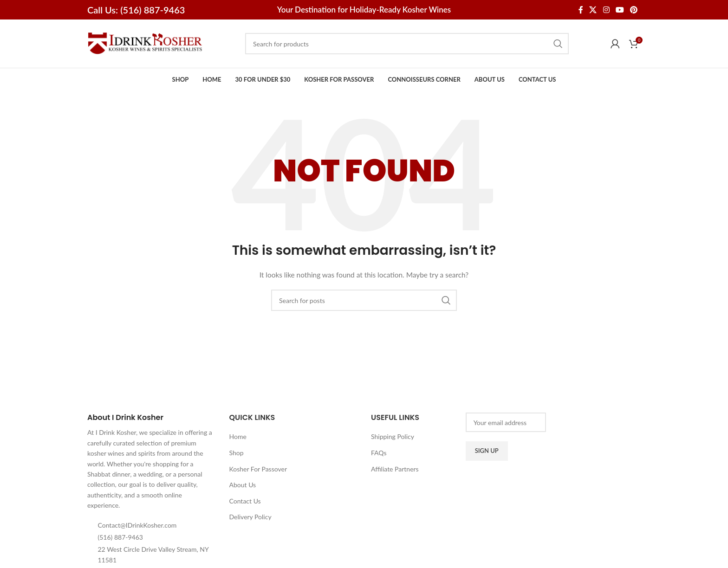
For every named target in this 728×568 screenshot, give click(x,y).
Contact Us (245, 501)
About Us (243, 485)
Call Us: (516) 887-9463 (136, 10)
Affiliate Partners (395, 469)
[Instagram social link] (606, 10)
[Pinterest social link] (634, 10)
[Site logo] (145, 43)
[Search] (407, 44)
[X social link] (593, 10)
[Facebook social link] (581, 10)
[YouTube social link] (620, 10)
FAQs (379, 453)
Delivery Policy (250, 517)
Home (238, 436)
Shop (237, 453)
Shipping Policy (393, 436)
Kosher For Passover (258, 469)
